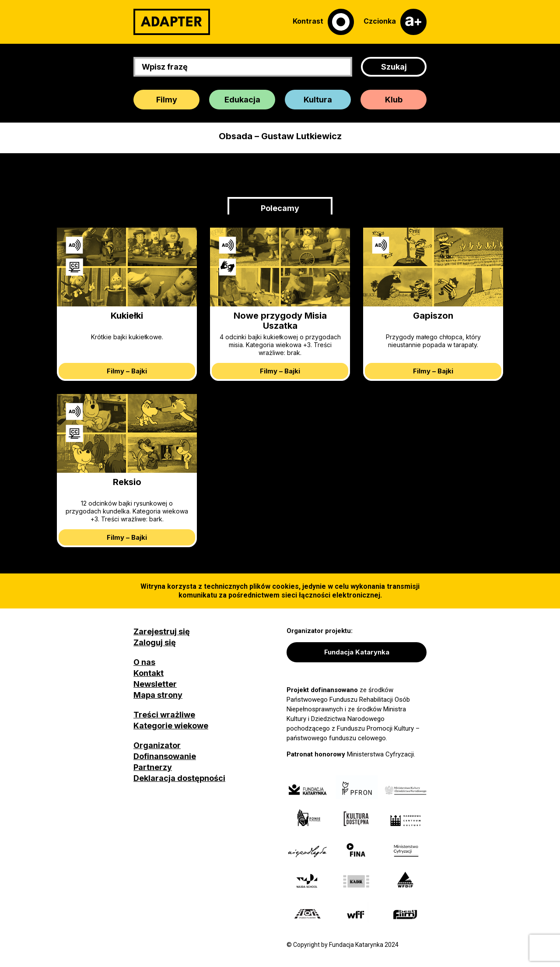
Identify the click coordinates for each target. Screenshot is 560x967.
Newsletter (155, 684)
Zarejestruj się (162, 631)
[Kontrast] (323, 22)
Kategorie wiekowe (171, 726)
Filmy (167, 100)
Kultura (318, 100)
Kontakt (149, 673)
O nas (144, 662)
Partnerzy (153, 767)
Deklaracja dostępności (179, 778)
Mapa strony (158, 695)
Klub (394, 100)
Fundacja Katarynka (357, 652)
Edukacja (242, 100)
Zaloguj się (155, 642)
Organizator (157, 745)
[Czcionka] (395, 22)
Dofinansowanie (165, 756)
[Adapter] (172, 22)
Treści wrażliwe (164, 715)
